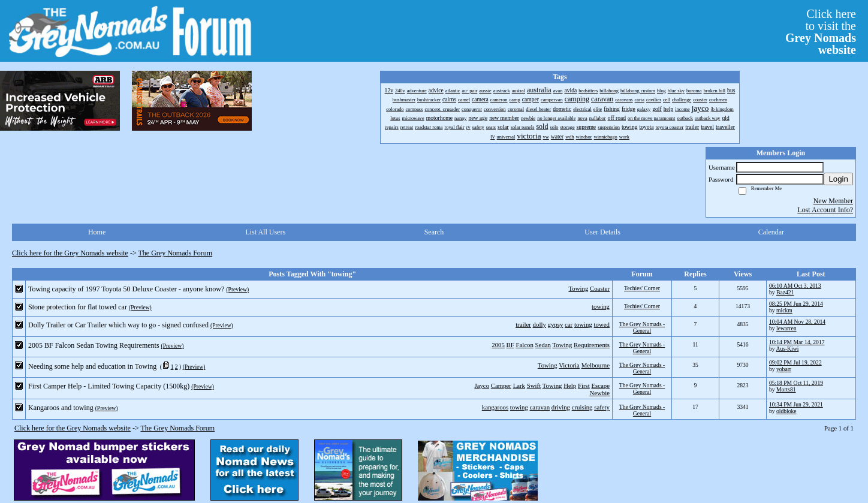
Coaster (600, 288)
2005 (498, 345)
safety (602, 407)
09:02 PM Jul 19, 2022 (795, 362)
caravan (540, 407)
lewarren (786, 328)
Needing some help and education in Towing (92, 366)
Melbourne (596, 365)
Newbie (599, 393)
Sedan (543, 345)
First (584, 385)
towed (602, 324)
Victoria (569, 365)
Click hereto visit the (821, 32)
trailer (523, 324)
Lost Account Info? (825, 210)
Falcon (524, 345)
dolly (540, 324)
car (569, 324)
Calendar (771, 232)
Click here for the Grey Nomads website (70, 253)
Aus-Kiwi (787, 349)
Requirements (592, 345)
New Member (833, 201)
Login (838, 179)
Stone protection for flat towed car (78, 307)
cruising (582, 407)
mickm (784, 310)
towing (601, 306)
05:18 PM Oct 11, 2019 (796, 383)
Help (570, 385)
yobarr (784, 369)
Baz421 (785, 292)
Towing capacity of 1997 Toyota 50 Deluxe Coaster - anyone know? (126, 289)
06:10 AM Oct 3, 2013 (795, 286)
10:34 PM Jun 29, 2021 (796, 404)
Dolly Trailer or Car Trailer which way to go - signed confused (118, 325)
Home (97, 232)
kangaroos (495, 407)
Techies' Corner (642, 288)
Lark (519, 385)
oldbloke (786, 411)
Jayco (482, 385)
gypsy (556, 324)
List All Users (265, 232)
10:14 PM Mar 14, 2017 (797, 342)
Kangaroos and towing (61, 408)
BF (510, 345)
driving (561, 407)
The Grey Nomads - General (642, 327)
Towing (578, 288)
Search (434, 232)
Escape (600, 385)
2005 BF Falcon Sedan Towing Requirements (94, 345)
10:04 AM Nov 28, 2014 (797, 322)
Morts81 (786, 389)
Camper (501, 385)
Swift (534, 385)
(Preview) (237, 289)
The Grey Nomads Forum (176, 253)
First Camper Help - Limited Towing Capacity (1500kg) (109, 386)
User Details (602, 232)
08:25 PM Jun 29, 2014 (796, 304)
